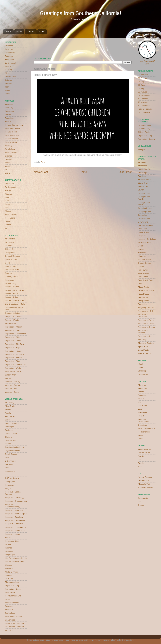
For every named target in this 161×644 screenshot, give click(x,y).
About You (142, 388)
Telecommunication (13, 616)
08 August (142, 92)
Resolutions (10, 218)
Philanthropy (10, 77)
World (8, 173)
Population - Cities (13, 341)
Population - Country (14, 589)
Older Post (125, 172)
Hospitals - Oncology (14, 517)
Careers (8, 246)
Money (8, 211)
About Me (142, 385)
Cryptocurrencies (12, 451)
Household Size (12, 541)
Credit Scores (11, 259)
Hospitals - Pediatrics (14, 524)
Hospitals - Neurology (14, 510)
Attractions (143, 166)
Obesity (8, 575)
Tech (7, 87)
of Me (140, 367)
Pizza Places (11, 323)
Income (8, 544)
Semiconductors (12, 603)
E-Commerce (11, 461)
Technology (10, 613)
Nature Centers (145, 260)
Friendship (10, 118)
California (9, 49)
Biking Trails (143, 183)
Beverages (10, 427)
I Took (141, 364)
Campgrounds (144, 193)
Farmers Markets (145, 225)
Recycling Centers (146, 308)
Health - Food (11, 132)
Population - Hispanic (14, 351)
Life (7, 208)
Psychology (10, 149)
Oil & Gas (9, 579)
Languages (10, 555)
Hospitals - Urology (13, 534)
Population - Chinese (14, 337)
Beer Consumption (13, 423)
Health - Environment (14, 125)
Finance (8, 194)
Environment (10, 63)
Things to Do (144, 150)
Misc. (7, 73)
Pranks (141, 463)
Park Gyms (143, 270)
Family (44, 162)
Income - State (11, 294)
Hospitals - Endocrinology (16, 501)
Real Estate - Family (14, 371)
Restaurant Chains (13, 596)
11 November (144, 102)
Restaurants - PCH (146, 311)
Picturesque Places (146, 290)
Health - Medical (12, 135)
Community (10, 53)
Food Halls (143, 229)
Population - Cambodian (15, 334)
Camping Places (145, 208)
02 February (143, 78)
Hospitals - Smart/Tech (15, 531)
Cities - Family (144, 132)
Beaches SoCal (145, 180)
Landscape (143, 371)
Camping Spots (145, 212)
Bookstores (143, 186)
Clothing (9, 437)
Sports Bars (143, 346)
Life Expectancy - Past (15, 562)
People (141, 416)
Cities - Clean (11, 434)
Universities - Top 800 (14, 627)
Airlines (8, 409)
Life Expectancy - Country (16, 558)
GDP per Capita (12, 478)
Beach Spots (144, 173)
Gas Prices (10, 471)
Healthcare (10, 280)
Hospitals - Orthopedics (15, 520)
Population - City (12, 586)
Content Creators (12, 256)
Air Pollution (10, 239)
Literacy (8, 565)
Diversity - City (11, 266)
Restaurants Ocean (146, 327)
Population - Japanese (15, 354)
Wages (8, 378)
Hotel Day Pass (145, 242)
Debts (8, 263)
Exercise (9, 273)
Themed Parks (144, 353)
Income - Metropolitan (14, 290)
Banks (8, 420)
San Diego (143, 340)
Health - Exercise (12, 128)
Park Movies (143, 273)
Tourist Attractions (146, 487)
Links (42, 31)
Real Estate (10, 592)
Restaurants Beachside (143, 316)
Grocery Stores (12, 277)
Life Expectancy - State (15, 304)
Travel (8, 90)
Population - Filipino (14, 347)
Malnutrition (10, 568)
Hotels (8, 538)
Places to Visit (144, 484)
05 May (141, 82)
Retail (8, 599)
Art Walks (142, 162)
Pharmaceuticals (12, 582)
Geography (10, 482)
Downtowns (143, 222)
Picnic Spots (143, 287)
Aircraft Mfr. (10, 406)
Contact (31, 31)
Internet (8, 548)
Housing (9, 70)
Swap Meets (143, 350)
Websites (9, 630)
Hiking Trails (143, 232)
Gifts (7, 201)
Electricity (9, 464)
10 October (143, 99)
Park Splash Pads (146, 280)
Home (8, 31)
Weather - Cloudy (13, 382)
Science (8, 80)
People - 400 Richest (14, 317)
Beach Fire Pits (145, 169)
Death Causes (11, 454)
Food (7, 197)
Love (140, 409)
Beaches (142, 176)
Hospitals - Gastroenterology (13, 506)
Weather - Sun (11, 389)
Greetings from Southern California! (80, 13)
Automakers (10, 416)
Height (8, 488)
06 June (141, 85)
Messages (142, 412)
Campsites (143, 215)
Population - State (13, 361)
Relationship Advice (146, 428)
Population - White (13, 368)
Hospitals (142, 236)
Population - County (147, 139)
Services (9, 83)
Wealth (8, 166)
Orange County (145, 263)
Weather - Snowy (12, 385)
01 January (143, 75)
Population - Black (13, 330)
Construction (10, 440)
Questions (142, 425)
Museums (142, 253)
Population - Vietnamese (16, 365)
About (19, 31)
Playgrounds (143, 301)
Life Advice (143, 405)
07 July (141, 88)
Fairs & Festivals (145, 109)
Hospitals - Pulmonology (16, 527)
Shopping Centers (146, 343)
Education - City (12, 270)
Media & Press (11, 572)
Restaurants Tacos (146, 336)
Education (9, 60)
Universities (10, 620)
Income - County (12, 287)
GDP (7, 475)
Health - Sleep (11, 142)
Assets (8, 413)
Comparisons (144, 374)
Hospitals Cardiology (147, 239)
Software (9, 610)
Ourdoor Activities (13, 313)
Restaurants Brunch (147, 320)
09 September (144, 95)
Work (7, 94)
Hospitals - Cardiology (15, 498)
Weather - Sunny (12, 392)
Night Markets (144, 112)
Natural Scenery (145, 477)
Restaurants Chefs (146, 324)
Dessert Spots (144, 218)
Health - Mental (12, 139)
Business (9, 46)
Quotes (141, 505)
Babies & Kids (144, 453)
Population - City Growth (16, 344)
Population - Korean (14, 358)
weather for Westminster (128, 47)
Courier (8, 444)
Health (8, 66)
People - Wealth (12, 320)
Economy (9, 56)
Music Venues (144, 256)
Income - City (11, 283)
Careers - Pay (144, 129)
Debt (7, 457)
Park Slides (143, 277)
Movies (141, 249)
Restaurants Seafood (143, 332)
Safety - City (10, 375)
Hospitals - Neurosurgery (16, 514)
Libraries (142, 246)
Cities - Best (10, 249)
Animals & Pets (145, 449)
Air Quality (9, 242)
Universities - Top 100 (14, 623)
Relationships (11, 152)
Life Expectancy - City (14, 301)
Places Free (143, 297)
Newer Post (41, 172)
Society (8, 221)
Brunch (141, 190)
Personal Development (144, 420)
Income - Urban (12, 297)
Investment (10, 551)
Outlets (141, 266)
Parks (141, 284)
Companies (10, 253)
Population (143, 304)
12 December (144, 106)
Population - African (13, 327)
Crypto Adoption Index (15, 447)
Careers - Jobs (144, 125)
